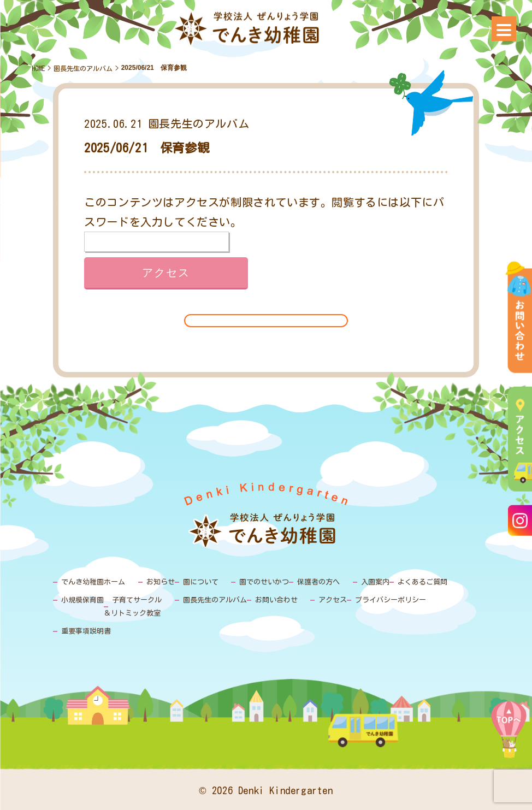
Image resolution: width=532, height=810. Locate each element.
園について (201, 582)
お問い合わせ (276, 600)
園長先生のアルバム (83, 68)
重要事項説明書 (86, 631)
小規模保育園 (82, 600)
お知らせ (161, 582)
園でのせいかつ (264, 582)
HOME (38, 68)
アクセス (333, 600)
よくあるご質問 (422, 582)
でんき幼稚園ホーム (93, 582)
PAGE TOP (509, 739)
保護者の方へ (318, 582)
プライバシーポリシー (391, 600)
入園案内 (375, 582)
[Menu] (504, 29)
